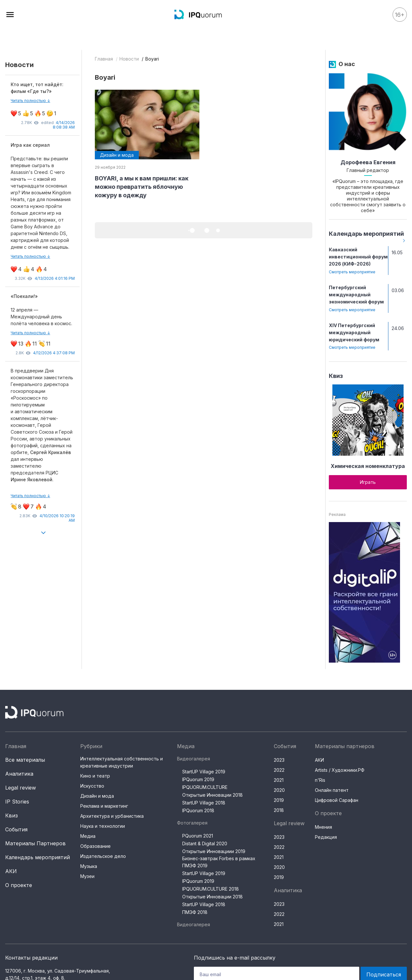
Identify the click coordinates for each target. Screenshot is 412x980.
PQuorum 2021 (198, 836)
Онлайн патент (332, 790)
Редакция (326, 837)
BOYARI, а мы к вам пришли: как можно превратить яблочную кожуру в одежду (142, 187)
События (16, 829)
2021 (279, 780)
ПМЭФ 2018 (195, 912)
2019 (279, 800)
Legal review (21, 788)
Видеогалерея (194, 759)
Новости (129, 59)
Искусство (92, 786)
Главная (104, 59)
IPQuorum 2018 (198, 810)
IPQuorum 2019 (198, 779)
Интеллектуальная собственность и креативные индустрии (122, 762)
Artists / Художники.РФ (340, 770)
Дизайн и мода (97, 796)
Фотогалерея (192, 823)
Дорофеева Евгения (368, 162)
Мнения (323, 827)
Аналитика (19, 774)
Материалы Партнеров (35, 843)
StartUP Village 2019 (204, 772)
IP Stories (17, 802)
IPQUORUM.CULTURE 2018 (211, 889)
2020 (279, 790)
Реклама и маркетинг (104, 806)
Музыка (89, 866)
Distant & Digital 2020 (205, 843)
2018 (279, 810)
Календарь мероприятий (366, 234)
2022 (279, 770)
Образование (95, 846)
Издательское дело (103, 856)
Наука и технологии (103, 826)
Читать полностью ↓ (30, 101)
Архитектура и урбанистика (112, 816)
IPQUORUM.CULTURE (205, 787)
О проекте (19, 885)
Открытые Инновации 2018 (212, 795)
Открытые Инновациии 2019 (214, 851)
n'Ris (320, 780)
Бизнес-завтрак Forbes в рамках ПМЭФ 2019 (219, 862)
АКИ (11, 871)
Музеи (87, 876)
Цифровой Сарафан (337, 800)
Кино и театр (95, 776)
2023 (279, 760)
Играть (368, 482)
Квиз (336, 376)
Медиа (88, 836)
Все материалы (25, 760)
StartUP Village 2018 (204, 803)
